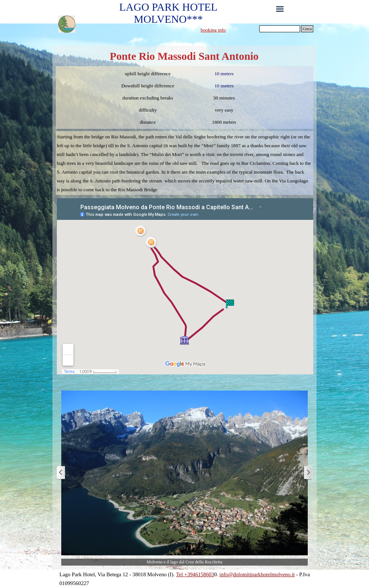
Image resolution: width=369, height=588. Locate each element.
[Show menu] (280, 9)
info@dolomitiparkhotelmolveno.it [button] (257, 574)
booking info (213, 30)
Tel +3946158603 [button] (195, 574)
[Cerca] (280, 29)
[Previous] (61, 473)
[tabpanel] (228, 30)
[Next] (308, 473)
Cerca (307, 29)
